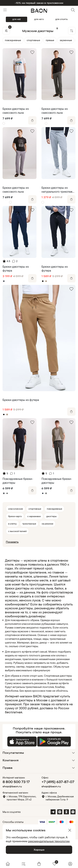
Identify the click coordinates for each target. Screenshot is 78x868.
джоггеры (51, 516)
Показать (12, 542)
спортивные (33, 40)
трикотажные (29, 524)
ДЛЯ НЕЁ (17, 19)
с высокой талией (17, 531)
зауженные (66, 40)
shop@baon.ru (12, 786)
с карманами (34, 516)
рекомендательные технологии (49, 841)
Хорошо (39, 850)
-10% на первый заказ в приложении (39, 3)
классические (16, 509)
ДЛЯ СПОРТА (61, 19)
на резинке (47, 524)
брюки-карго (15, 516)
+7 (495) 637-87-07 (58, 782)
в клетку (12, 524)
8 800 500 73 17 (16, 782)
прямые (50, 40)
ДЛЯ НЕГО (39, 19)
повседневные (13, 40)
